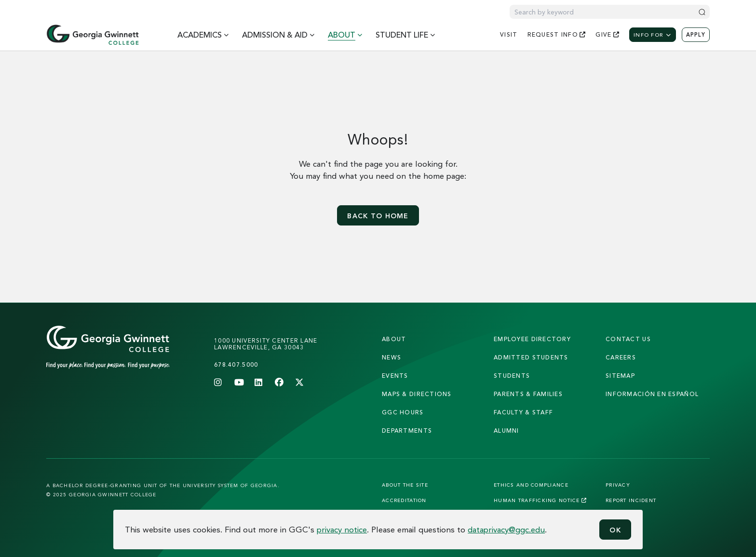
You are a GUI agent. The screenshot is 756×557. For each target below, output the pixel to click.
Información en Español (652, 394)
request (557, 34)
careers (621, 357)
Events (395, 376)
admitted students (531, 357)
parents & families (528, 394)
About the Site (405, 485)
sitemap (620, 376)
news (391, 357)
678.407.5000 (236, 365)
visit (509, 34)
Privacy (618, 485)
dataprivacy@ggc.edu (506, 529)
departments (407, 431)
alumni (506, 431)
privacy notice (342, 529)
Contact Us (628, 339)
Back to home (378, 216)
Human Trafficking (540, 500)
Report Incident (631, 500)
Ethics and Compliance (531, 485)
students (512, 376)
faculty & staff (523, 412)
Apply (696, 35)
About (394, 339)
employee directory (532, 339)
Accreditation (404, 500)
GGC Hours (403, 412)
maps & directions (417, 394)
